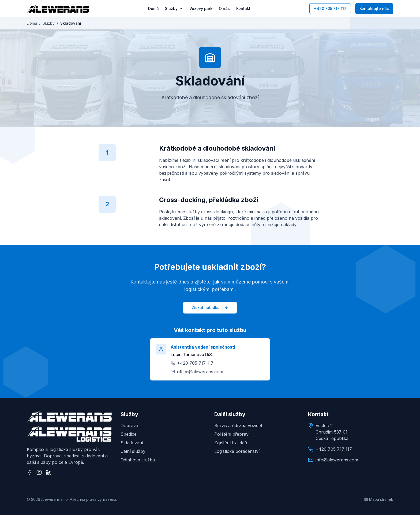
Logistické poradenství (237, 451)
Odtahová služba (138, 460)
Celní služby (133, 451)
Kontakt (243, 8)
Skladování (132, 443)
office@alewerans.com (200, 372)
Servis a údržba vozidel (238, 426)
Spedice (129, 434)
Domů (153, 8)
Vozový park (201, 8)
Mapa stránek (378, 499)
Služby (174, 8)
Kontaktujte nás (374, 8)
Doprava (129, 426)
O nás (224, 8)
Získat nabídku (210, 307)
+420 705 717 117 (330, 8)
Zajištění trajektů (231, 443)
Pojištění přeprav (231, 434)
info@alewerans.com (337, 460)
